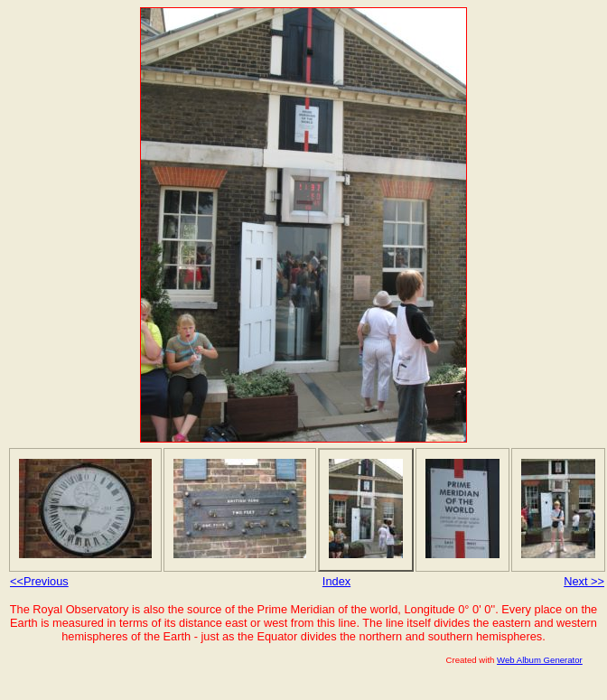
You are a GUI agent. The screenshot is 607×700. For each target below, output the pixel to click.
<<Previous (39, 581)
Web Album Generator (540, 660)
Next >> (584, 581)
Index (336, 581)
